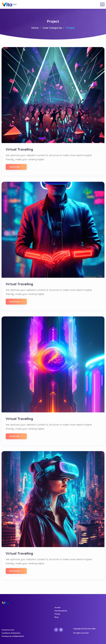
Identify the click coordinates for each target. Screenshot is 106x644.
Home (35, 28)
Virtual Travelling (19, 149)
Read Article (16, 167)
